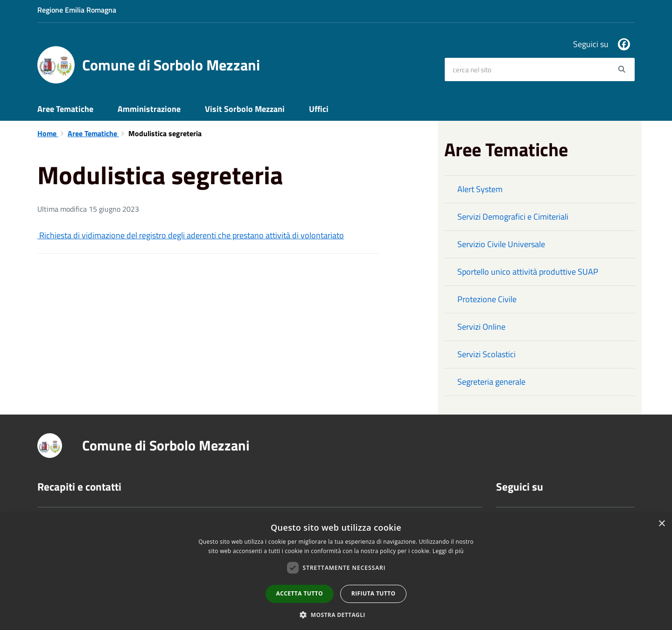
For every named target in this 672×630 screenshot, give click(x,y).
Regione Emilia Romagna (77, 10)
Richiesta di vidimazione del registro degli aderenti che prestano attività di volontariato (191, 235)
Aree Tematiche (65, 109)
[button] (336, 614)
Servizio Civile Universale (501, 244)
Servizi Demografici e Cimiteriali (513, 217)
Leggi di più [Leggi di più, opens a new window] (448, 551)
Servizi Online (481, 327)
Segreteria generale (491, 382)
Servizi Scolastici (486, 354)
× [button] (661, 524)
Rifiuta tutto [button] (374, 593)
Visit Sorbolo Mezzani (245, 109)
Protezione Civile (487, 299)
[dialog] (336, 572)
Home (48, 133)
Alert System (480, 189)
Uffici (319, 109)
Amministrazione (149, 109)
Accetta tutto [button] (300, 593)
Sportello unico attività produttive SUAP (528, 272)
